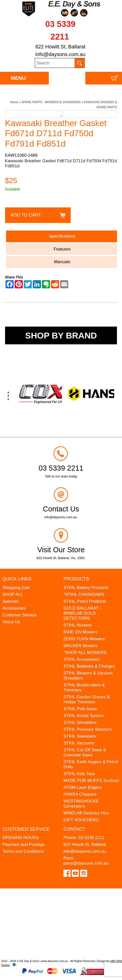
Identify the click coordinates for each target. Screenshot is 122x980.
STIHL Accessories (81, 659)
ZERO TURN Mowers (84, 639)
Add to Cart (26, 215)
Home (14, 102)
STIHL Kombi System (84, 716)
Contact (74, 829)
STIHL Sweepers (80, 736)
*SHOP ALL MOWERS (85, 653)
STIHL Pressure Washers (88, 729)
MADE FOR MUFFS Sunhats (91, 781)
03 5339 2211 (91, 838)
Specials (11, 601)
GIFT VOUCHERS (81, 820)
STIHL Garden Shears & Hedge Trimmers (87, 699)
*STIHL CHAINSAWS (84, 594)
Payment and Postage (24, 844)
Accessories (14, 608)
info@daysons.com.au (60, 54)
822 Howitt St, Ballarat (60, 47)
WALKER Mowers (80, 646)
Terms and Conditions (23, 851)
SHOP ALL (13, 594)
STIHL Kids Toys (79, 774)
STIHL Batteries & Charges (89, 666)
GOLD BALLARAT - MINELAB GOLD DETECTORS (82, 613)
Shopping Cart (16, 588)
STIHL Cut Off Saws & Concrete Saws (85, 752)
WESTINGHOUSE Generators (81, 804)
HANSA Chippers (80, 794)
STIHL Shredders (80, 723)
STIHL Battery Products (86, 588)
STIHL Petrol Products (85, 601)
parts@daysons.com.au (86, 863)
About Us (11, 622)
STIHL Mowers (78, 625)
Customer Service (20, 615)
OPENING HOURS (21, 838)
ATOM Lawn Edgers (83, 787)
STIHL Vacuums (79, 743)
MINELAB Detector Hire (86, 813)
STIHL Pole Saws (80, 709)
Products (76, 579)
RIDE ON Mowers (80, 632)
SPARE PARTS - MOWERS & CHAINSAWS (51, 102)
